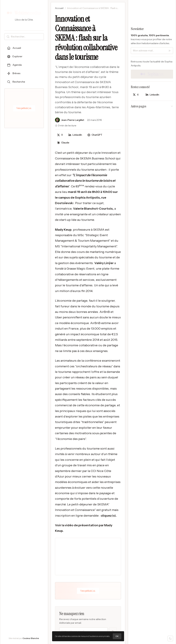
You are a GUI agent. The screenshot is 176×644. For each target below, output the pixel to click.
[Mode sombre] (170, 638)
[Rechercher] (27, 37)
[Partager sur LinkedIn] (75, 135)
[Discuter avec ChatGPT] (95, 135)
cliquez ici (108, 516)
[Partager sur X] (60, 135)
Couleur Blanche (31, 638)
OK (117, 636)
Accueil (59, 8)
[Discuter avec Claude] (63, 143)
